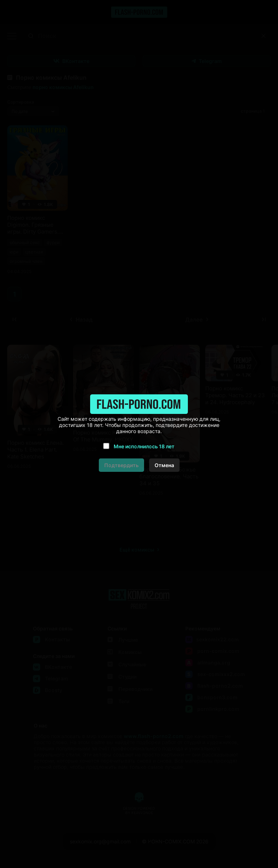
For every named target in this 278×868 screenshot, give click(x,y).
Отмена (164, 465)
